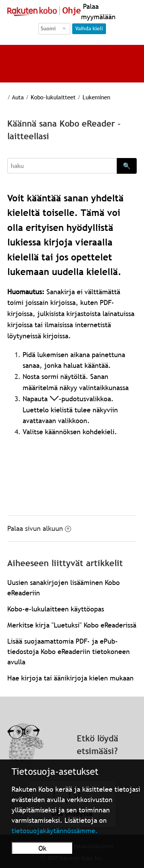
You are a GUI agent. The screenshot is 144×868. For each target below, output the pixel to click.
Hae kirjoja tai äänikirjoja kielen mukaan (70, 678)
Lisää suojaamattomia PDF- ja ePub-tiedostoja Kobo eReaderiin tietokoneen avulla (69, 651)
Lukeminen (96, 97)
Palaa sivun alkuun (39, 528)
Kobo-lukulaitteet (53, 97)
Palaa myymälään (98, 12)
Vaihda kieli (89, 28)
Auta (18, 97)
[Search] (62, 166)
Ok (42, 848)
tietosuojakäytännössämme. (55, 831)
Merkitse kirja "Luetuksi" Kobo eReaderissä (72, 625)
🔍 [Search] (127, 166)
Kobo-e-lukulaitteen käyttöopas (56, 609)
